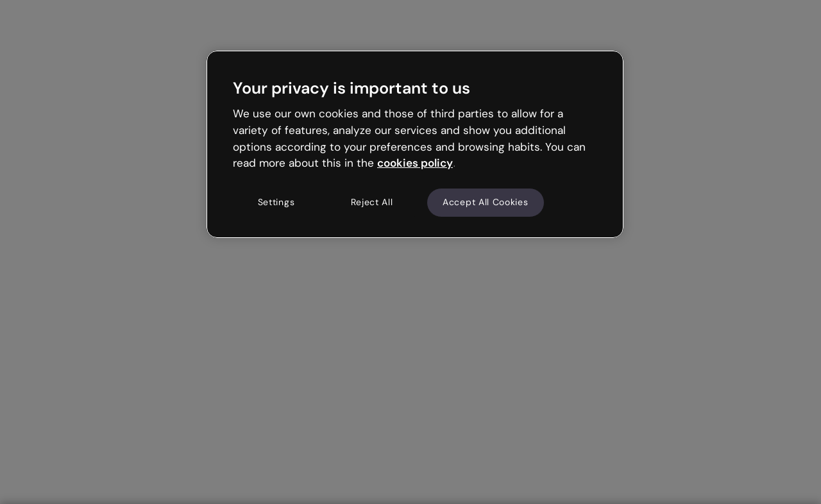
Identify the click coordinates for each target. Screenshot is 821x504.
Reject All (372, 202)
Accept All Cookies (486, 202)
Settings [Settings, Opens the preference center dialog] (276, 202)
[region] (415, 144)
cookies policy (415, 163)
